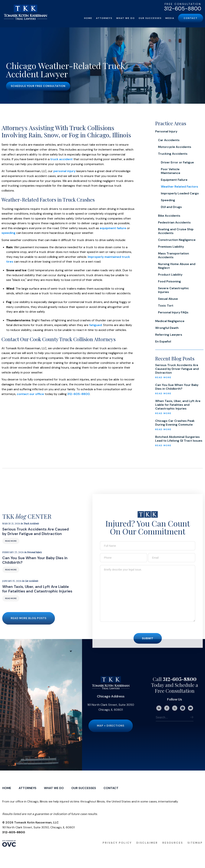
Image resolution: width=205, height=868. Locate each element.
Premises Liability (171, 247)
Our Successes (150, 18)
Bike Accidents (169, 216)
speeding (8, 233)
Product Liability (170, 275)
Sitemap (195, 849)
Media (170, 18)
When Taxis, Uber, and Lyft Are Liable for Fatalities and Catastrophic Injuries (178, 405)
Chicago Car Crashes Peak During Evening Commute (175, 423)
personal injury (64, 171)
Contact (191, 18)
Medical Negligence (170, 321)
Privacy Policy (117, 849)
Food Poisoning (169, 281)
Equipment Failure (174, 180)
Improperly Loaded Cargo (180, 193)
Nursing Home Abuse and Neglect (177, 266)
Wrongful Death (167, 328)
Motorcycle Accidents (175, 147)
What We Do (126, 18)
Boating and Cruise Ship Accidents (176, 231)
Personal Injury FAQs (173, 312)
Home (88, 18)
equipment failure (113, 228)
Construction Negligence (177, 240)
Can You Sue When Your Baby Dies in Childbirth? (177, 387)
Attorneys (104, 18)
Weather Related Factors (179, 187)
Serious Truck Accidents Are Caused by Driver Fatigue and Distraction (177, 369)
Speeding (168, 200)
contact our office (30, 394)
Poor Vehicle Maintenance (171, 171)
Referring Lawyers (169, 335)
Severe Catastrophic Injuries (174, 290)
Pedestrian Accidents (174, 222)
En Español (163, 341)
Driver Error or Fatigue (177, 162)
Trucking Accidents (173, 154)
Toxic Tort (166, 306)
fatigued (96, 325)
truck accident (61, 159)
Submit (148, 645)
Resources (173, 849)
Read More (11, 548)
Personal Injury (166, 131)
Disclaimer (147, 849)
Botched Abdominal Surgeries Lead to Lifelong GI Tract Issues (179, 439)
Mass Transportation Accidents (174, 255)
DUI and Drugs (171, 207)
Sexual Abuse (168, 299)
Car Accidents (169, 140)
